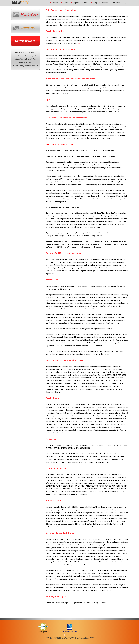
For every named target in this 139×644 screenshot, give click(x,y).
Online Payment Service (43, 632)
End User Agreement (74, 635)
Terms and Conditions (40, 635)
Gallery (66, 3)
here (79, 43)
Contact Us (102, 635)
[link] (110, 626)
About (86, 3)
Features (56, 3)
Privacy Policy (57, 635)
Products (105, 3)
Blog (95, 3)
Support (76, 3)
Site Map (90, 635)
